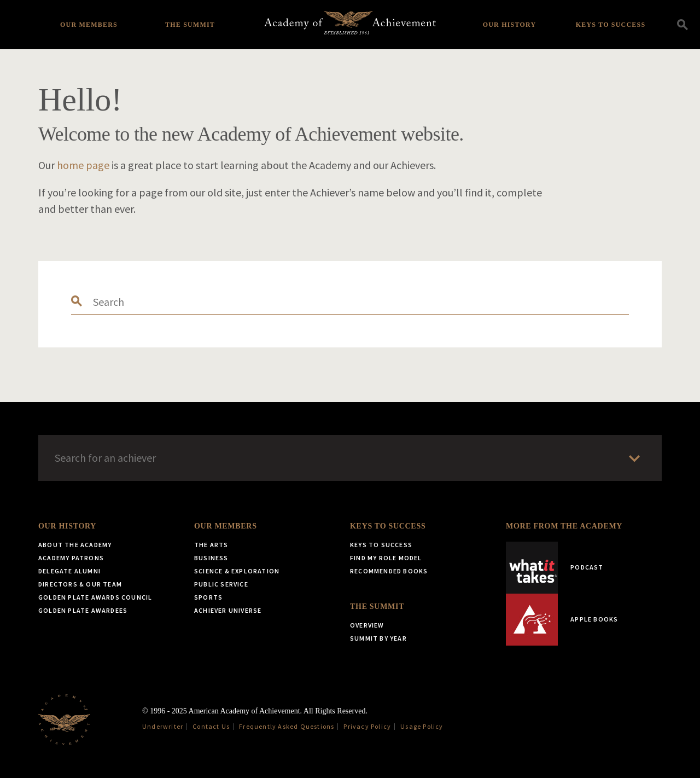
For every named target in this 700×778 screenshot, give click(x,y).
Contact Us (211, 726)
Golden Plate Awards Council (95, 597)
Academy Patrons (71, 558)
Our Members (89, 25)
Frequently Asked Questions (287, 726)
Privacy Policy (367, 726)
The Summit (190, 25)
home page (83, 165)
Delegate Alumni (69, 571)
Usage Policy (422, 726)
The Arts (211, 545)
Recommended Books (389, 571)
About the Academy (75, 545)
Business (211, 558)
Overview (367, 625)
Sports (208, 597)
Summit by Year (378, 638)
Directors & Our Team (80, 584)
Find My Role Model (386, 558)
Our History (510, 25)
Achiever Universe (228, 610)
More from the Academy (564, 526)
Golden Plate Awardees (83, 610)
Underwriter (163, 726)
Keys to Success (611, 25)
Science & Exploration (237, 571)
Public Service (221, 584)
